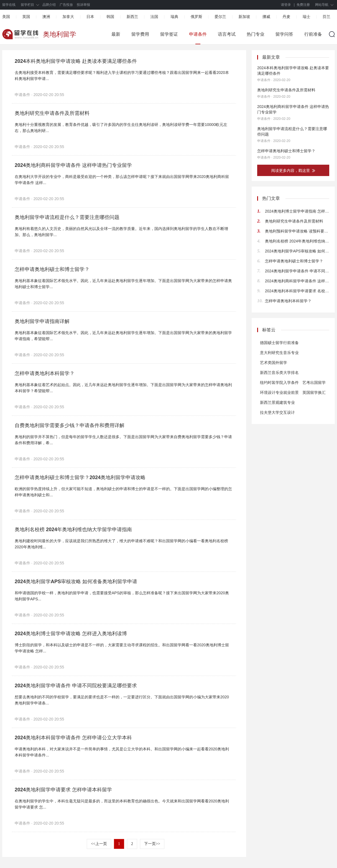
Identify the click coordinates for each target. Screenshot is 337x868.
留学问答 (284, 34)
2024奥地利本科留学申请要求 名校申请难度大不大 (297, 291)
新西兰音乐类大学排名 (279, 373)
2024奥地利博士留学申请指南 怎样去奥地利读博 (297, 211)
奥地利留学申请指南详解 (42, 321)
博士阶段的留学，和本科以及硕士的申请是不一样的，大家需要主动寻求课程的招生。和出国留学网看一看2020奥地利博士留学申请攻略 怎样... (122, 648)
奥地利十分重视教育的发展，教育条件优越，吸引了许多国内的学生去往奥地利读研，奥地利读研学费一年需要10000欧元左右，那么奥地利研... (121, 128)
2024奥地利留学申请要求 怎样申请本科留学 (63, 790)
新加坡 (244, 17)
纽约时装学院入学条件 (279, 383)
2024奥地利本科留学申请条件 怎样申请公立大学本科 (73, 738)
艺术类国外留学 (274, 363)
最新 (116, 34)
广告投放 (66, 5)
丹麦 (286, 17)
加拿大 (68, 17)
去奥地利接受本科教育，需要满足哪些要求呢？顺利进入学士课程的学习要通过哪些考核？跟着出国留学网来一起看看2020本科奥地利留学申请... (122, 76)
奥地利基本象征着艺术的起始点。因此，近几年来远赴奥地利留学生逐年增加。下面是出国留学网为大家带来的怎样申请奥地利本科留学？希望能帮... (123, 388)
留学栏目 (27, 5)
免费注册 (303, 5)
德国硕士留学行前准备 (279, 343)
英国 (26, 17)
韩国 (110, 17)
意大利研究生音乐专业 (279, 353)
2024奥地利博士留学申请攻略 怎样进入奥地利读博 (71, 634)
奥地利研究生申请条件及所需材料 (52, 113)
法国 (154, 17)
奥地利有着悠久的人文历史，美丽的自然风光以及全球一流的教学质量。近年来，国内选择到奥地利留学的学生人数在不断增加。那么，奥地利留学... (121, 232)
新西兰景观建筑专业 (277, 402)
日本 (90, 17)
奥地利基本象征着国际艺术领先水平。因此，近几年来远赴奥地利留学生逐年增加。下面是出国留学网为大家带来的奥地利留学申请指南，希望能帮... (123, 336)
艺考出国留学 (314, 383)
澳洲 (46, 17)
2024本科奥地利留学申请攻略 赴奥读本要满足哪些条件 (76, 61)
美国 (6, 17)
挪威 (266, 17)
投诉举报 (83, 5)
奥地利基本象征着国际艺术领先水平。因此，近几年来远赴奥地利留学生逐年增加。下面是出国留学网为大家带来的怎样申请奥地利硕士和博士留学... (123, 284)
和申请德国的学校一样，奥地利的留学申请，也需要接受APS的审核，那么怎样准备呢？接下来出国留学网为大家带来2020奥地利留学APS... (122, 596)
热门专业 (256, 34)
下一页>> (152, 844)
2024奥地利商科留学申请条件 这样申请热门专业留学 (73, 165)
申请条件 (198, 34)
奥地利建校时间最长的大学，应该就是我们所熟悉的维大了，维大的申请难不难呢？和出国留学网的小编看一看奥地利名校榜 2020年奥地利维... (121, 544)
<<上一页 (99, 844)
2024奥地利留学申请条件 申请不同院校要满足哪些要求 (76, 686)
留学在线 (9, 5)
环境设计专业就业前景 (279, 392)
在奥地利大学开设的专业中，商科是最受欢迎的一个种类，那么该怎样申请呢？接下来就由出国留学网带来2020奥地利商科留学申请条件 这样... (122, 180)
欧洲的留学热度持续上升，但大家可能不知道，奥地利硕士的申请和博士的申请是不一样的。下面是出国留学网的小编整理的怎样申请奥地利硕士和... (123, 492)
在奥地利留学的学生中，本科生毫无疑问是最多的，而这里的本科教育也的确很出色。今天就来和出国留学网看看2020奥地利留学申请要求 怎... (122, 804)
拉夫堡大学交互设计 (277, 412)
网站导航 (322, 5)
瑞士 (307, 17)
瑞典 (174, 17)
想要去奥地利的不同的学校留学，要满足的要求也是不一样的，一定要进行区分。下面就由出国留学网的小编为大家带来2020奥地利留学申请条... (122, 700)
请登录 (286, 5)
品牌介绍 (49, 5)
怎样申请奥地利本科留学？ (45, 373)
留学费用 (140, 34)
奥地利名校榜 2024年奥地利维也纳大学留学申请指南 (73, 529)
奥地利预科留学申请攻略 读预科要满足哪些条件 (297, 231)
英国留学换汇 (314, 392)
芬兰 (326, 17)
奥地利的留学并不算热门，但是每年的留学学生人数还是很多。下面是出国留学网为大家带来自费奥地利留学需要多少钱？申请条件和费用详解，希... (123, 440)
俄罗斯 (196, 17)
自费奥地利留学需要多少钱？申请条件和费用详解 (70, 425)
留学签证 (169, 34)
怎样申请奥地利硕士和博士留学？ (52, 269)
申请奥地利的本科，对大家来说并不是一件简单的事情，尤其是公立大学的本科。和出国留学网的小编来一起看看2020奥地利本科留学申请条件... (122, 752)
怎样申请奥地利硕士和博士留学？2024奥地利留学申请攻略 (80, 477)
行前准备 (313, 34)
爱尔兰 (220, 17)
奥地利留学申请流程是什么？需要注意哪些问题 (67, 217)
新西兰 (132, 17)
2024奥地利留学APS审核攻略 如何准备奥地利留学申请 (76, 582)
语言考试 (227, 34)
